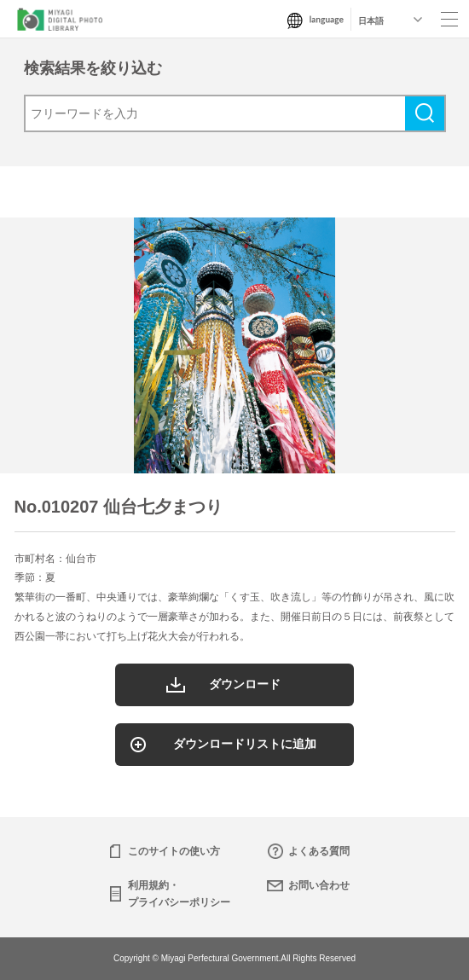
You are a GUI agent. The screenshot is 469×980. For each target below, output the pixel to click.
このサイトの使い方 (174, 851)
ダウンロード (245, 684)
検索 (425, 113)
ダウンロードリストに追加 (245, 744)
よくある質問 (319, 851)
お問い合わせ (319, 885)
